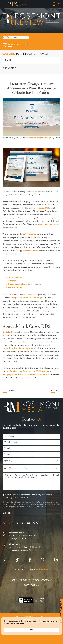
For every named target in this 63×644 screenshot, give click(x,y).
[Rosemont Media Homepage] (17, 4)
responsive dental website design (27, 298)
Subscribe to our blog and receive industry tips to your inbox (29, 496)
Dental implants (15, 278)
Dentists (32, 138)
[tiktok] (19, 561)
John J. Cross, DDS (40, 208)
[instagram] (6, 561)
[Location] (31, 536)
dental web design (46, 224)
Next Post (56, 391)
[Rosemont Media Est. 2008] (31, 407)
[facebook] (31, 561)
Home (14, 580)
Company (47, 580)
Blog (36, 580)
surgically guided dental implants (18, 348)
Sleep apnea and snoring (19, 284)
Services (25, 580)
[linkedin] (57, 561)
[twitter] (44, 561)
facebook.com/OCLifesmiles (36, 371)
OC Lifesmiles (30, 234)
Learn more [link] (19, 624)
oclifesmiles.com (14, 371)
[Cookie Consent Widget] (31, 626)
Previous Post (9, 391)
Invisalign (13, 281)
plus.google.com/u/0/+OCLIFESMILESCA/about (25, 375)
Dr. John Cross (10, 332)
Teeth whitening (15, 288)
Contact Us (31, 585)
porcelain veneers (30, 251)
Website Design (44, 138)
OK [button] (31, 630)
